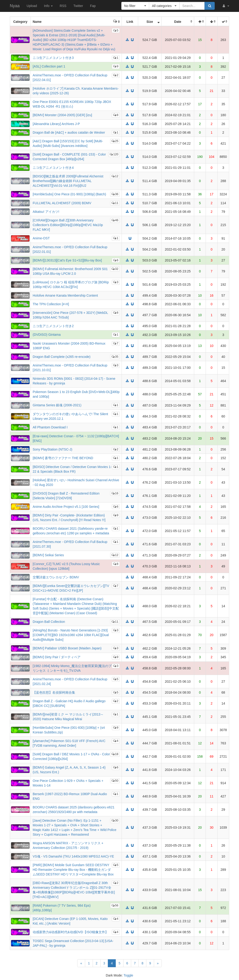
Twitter (78, 6)
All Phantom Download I (50, 427)
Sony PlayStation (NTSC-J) (53, 449)
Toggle (128, 975)
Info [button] (48, 6)
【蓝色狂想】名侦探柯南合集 (54, 692)
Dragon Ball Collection (49, 622)
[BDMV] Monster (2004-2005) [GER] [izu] (62, 115)
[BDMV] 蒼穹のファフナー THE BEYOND (63, 458)
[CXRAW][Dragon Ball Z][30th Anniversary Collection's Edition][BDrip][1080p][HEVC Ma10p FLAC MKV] (68, 225)
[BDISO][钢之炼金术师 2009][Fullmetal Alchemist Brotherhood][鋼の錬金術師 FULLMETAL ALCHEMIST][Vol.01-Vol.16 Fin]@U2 (68, 181)
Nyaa (15, 6)
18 (115, 754)
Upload (32, 6)
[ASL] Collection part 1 (49, 66)
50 (115, 781)
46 (115, 220)
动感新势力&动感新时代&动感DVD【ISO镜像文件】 (70, 932)
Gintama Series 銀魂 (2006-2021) (57, 405)
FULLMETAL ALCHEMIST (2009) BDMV (62, 203)
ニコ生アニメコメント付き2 (53, 326)
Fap (93, 6)
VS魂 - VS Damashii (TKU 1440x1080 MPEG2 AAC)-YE (73, 856)
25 (115, 141)
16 (115, 493)
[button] (225, 6)
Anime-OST (41, 238)
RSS (63, 6)
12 (115, 176)
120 (114, 154)
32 (115, 269)
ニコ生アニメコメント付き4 (53, 168)
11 (115, 203)
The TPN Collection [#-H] (51, 304)
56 (115, 905)
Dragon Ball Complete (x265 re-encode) (62, 357)
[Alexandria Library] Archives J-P (56, 124)
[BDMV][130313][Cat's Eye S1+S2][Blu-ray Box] (67, 260)
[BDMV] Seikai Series (48, 555)
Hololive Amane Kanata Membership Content (65, 295)
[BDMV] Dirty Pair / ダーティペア (57, 657)
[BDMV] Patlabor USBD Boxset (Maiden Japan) (67, 648)
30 (115, 820)
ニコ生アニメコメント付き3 (53, 58)
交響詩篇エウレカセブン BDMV (56, 577)
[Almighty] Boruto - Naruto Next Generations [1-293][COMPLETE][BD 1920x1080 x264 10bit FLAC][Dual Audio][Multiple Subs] (71, 635)
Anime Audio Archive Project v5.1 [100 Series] (66, 507)
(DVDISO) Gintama (47, 335)
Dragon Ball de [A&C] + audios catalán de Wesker (69, 132)
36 (115, 194)
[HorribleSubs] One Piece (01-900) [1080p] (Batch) (69, 194)
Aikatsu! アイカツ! (46, 212)
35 (115, 357)
